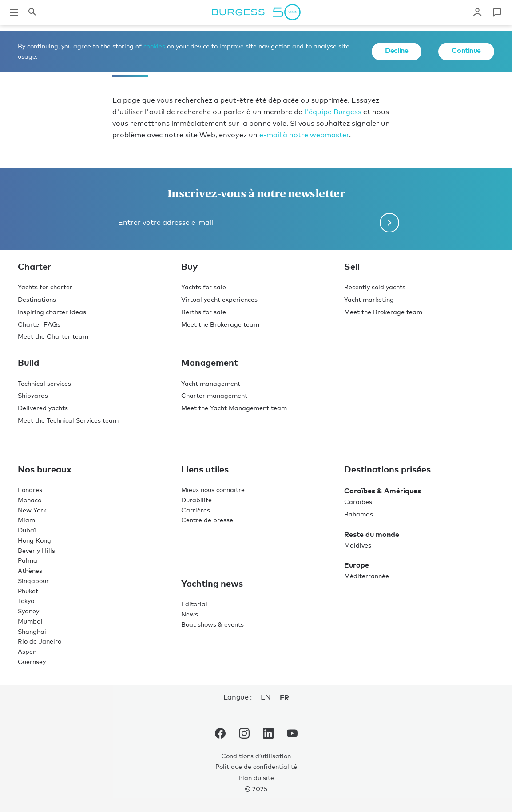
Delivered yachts (43, 408)
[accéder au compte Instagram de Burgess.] (244, 735)
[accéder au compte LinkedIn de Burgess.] (268, 735)
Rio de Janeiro (40, 641)
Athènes (30, 570)
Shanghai (32, 631)
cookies (154, 46)
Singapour (33, 581)
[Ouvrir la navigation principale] (14, 12)
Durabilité (196, 500)
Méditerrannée (367, 576)
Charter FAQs (39, 324)
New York (32, 510)
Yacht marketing (369, 299)
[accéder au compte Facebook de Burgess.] (220, 735)
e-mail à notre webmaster (304, 135)
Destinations (37, 299)
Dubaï (27, 530)
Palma (28, 560)
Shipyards (33, 395)
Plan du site (256, 778)
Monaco (30, 500)
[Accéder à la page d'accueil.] (256, 12)
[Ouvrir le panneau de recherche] (32, 12)
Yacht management (211, 383)
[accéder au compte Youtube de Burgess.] (292, 735)
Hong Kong (34, 540)
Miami (27, 520)
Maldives (358, 545)
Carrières (196, 510)
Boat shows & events (212, 624)
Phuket (28, 591)
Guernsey (32, 662)
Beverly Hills (36, 550)
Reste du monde (372, 534)
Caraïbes (358, 502)
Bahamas (359, 514)
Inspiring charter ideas (52, 312)
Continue (466, 50)
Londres (30, 490)
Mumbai (30, 621)
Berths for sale (204, 312)
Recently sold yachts (375, 287)
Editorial (194, 604)
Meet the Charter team (53, 336)
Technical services (44, 383)
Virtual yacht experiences (219, 299)
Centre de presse (207, 520)
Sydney (28, 611)
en (266, 697)
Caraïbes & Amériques (383, 491)
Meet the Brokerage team (220, 324)
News (190, 614)
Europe (357, 565)
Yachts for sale (204, 287)
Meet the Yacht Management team (234, 408)
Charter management (214, 395)
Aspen (27, 651)
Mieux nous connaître (213, 490)
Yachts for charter (45, 287)
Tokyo (26, 601)
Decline (397, 50)
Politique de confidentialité (256, 766)
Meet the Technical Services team (68, 420)
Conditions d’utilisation (256, 756)
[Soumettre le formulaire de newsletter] (389, 223)
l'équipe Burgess (333, 112)
